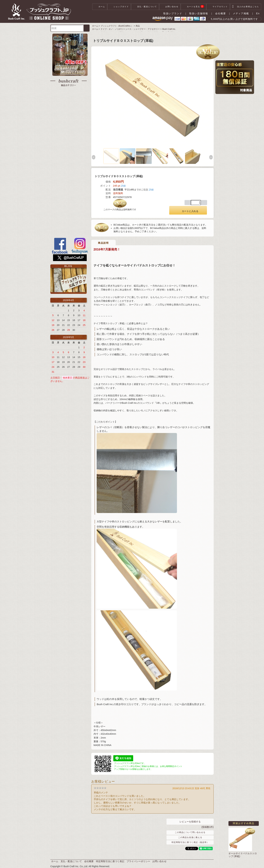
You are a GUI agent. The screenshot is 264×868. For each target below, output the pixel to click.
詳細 (123, 186)
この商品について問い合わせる (190, 832)
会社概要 (221, 13)
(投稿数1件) (208, 827)
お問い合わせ (170, 7)
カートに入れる (188, 210)
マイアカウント (218, 7)
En (258, 13)
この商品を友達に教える (190, 837)
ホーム (100, 7)
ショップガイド (119, 7)
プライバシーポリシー (138, 861)
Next (211, 157)
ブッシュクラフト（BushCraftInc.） (117, 26)
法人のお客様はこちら (246, 7)
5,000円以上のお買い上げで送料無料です (234, 19)
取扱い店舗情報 (199, 13)
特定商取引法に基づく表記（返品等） (190, 842)
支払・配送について (145, 7)
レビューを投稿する (190, 822)
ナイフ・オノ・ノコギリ (112, 29)
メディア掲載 (241, 13)
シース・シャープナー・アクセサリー (143, 29)
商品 (138, 26)
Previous (94, 157)
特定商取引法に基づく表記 (110, 861)
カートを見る (194, 7)
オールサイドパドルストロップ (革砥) (243, 855)
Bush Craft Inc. (169, 29)
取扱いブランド (173, 13)
